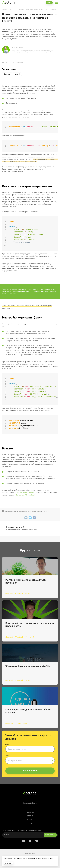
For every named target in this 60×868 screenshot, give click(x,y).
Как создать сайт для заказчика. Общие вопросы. (28, 711)
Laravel (17, 74)
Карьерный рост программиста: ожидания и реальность (30, 625)
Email (7, 745)
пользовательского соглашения (20, 860)
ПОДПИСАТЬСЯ (30, 771)
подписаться (50, 835)
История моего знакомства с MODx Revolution (26, 581)
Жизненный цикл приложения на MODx (28, 666)
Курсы (30, 816)
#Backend (9, 594)
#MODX (28, 594)
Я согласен (8, 863)
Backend (7, 74)
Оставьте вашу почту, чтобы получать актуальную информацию (22, 831)
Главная (30, 812)
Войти (49, 3)
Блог (30, 823)
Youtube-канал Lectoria (25, 493)
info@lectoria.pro (30, 803)
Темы (7, 756)
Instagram (20, 495)
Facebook (31, 495)
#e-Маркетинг (11, 724)
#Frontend (19, 594)
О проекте (30, 820)
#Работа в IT (29, 637)
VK (26, 495)
